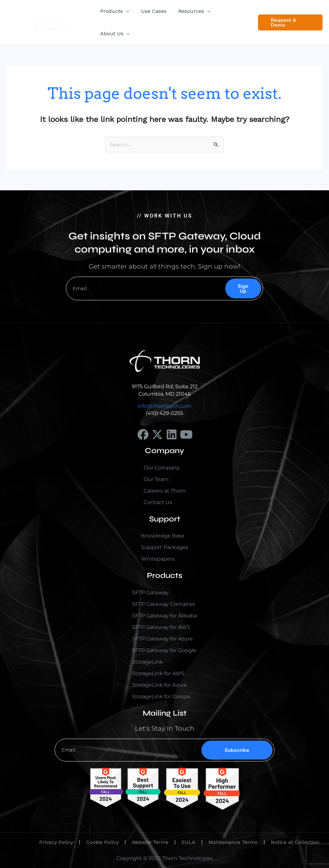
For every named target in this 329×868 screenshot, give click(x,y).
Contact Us (158, 502)
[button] (125, 11)
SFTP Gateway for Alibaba (164, 616)
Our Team (156, 479)
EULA (188, 842)
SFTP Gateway (150, 593)
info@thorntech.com (164, 406)
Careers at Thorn (165, 491)
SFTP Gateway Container (164, 604)
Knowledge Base (163, 536)
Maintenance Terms (233, 842)
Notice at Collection (295, 842)
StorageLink (147, 662)
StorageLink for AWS (158, 673)
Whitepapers (158, 559)
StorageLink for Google (161, 696)
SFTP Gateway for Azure (162, 639)
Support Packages (165, 547)
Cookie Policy (102, 842)
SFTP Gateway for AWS (161, 627)
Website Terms (150, 842)
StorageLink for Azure (160, 685)
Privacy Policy (56, 842)
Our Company (162, 468)
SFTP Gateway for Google (164, 650)
